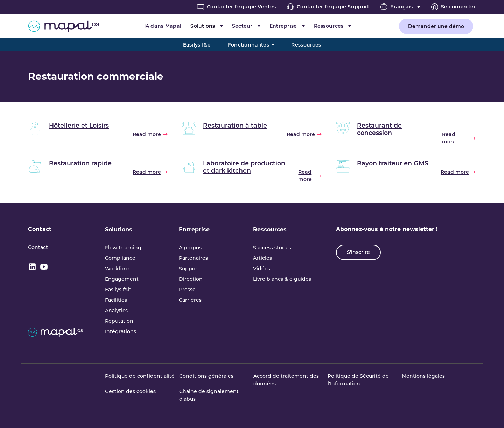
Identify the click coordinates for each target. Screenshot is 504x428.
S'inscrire (358, 252)
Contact (40, 229)
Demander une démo (436, 26)
